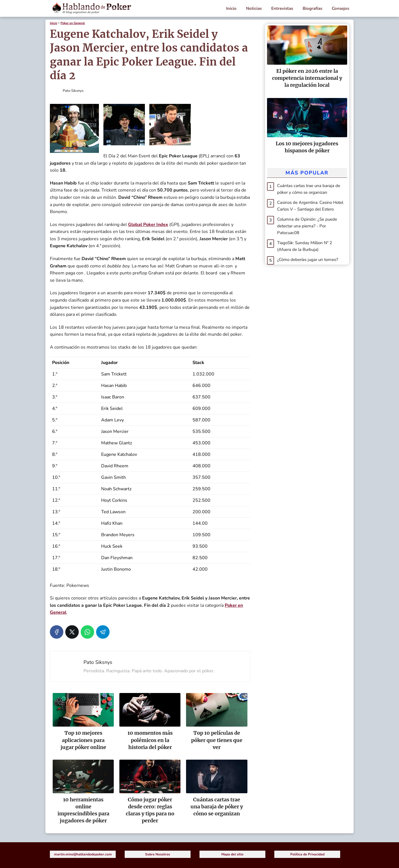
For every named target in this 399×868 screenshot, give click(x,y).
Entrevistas (282, 8)
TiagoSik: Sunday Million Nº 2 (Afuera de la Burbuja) (305, 246)
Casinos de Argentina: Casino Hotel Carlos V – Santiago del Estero (310, 206)
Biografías (312, 8)
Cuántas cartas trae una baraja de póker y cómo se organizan (309, 189)
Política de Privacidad (307, 854)
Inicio (231, 8)
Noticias (254, 8)
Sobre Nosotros (158, 854)
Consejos (340, 8)
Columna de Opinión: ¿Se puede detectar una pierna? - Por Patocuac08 (307, 226)
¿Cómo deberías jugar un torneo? (308, 260)
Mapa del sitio (232, 854)
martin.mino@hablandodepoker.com (83, 854)
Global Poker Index (148, 225)
